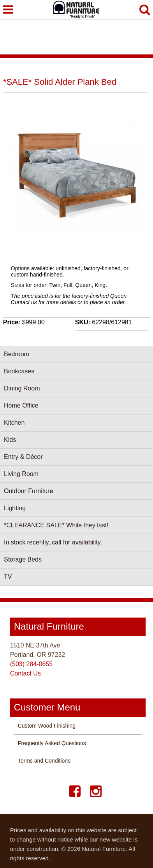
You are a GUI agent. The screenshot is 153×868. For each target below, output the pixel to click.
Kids (10, 440)
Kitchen (14, 423)
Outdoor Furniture (28, 491)
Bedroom (17, 354)
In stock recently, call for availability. (53, 542)
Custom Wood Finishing (47, 726)
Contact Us (25, 673)
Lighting (15, 508)
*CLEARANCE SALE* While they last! (56, 525)
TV (8, 577)
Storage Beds (23, 559)
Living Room (21, 474)
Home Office (21, 405)
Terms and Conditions (44, 761)
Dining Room (22, 388)
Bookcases (19, 371)
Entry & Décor (23, 457)
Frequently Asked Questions (52, 743)
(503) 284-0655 (31, 664)
